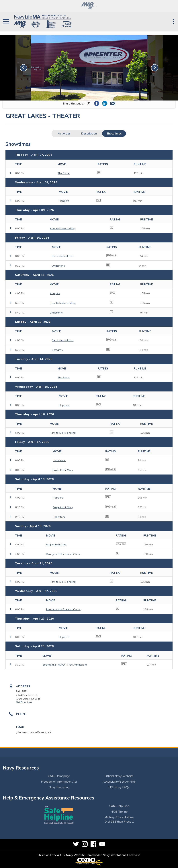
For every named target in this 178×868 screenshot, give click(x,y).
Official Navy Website (119, 776)
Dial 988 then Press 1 (119, 821)
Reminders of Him (63, 256)
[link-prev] (24, 68)
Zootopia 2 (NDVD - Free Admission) (65, 665)
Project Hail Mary (63, 470)
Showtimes (114, 133)
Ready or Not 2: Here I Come (63, 554)
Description (89, 133)
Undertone (58, 266)
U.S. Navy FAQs (119, 787)
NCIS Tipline (119, 811)
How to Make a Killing (63, 228)
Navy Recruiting (59, 787)
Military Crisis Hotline (119, 817)
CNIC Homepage (59, 776)
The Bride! (64, 173)
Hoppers (64, 201)
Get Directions (24, 702)
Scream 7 (58, 350)
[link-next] (155, 68)
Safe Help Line (119, 806)
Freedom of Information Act (59, 781)
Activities (64, 133)
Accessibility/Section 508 (119, 781)
